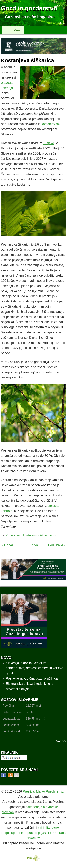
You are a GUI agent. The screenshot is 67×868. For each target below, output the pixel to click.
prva (33, 545)
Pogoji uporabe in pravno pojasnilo (26, 833)
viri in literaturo (49, 828)
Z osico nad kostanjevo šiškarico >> (31, 535)
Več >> (61, 741)
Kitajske (48, 143)
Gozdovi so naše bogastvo (30, 17)
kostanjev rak (51, 124)
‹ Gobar (8, 545)
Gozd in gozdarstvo (29, 8)
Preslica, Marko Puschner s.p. (44, 791)
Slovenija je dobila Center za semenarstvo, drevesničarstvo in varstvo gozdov (35, 668)
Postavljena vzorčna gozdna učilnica (32, 678)
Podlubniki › (56, 545)
